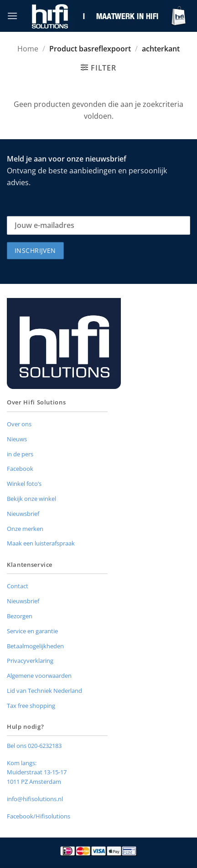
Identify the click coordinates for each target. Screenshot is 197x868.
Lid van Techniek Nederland (44, 691)
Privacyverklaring (30, 661)
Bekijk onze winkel (31, 499)
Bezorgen (20, 616)
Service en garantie (32, 631)
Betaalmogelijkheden (35, 646)
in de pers (20, 454)
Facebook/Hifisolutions (39, 816)
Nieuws (17, 439)
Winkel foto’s (24, 484)
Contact (18, 586)
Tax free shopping (31, 706)
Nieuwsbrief (23, 514)
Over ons (19, 424)
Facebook (20, 469)
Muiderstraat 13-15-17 (37, 772)
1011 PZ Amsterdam (34, 782)
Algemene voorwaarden (39, 676)
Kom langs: (22, 763)
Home (28, 49)
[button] (12, 16)
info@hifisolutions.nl (35, 799)
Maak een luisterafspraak (41, 543)
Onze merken (25, 529)
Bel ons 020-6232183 (34, 746)
